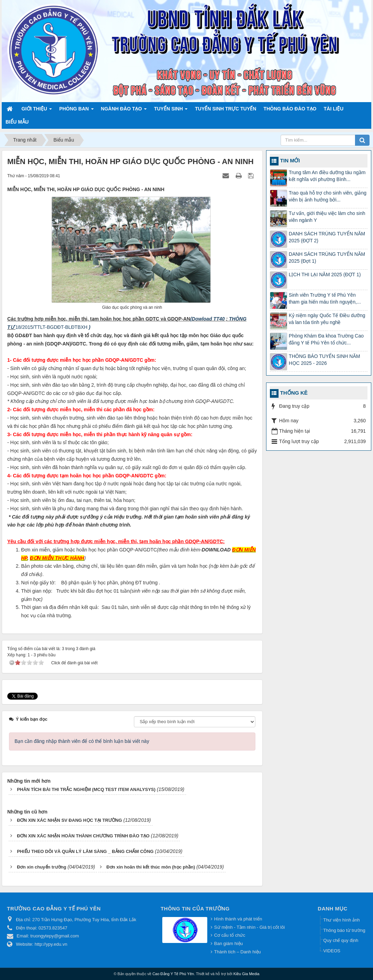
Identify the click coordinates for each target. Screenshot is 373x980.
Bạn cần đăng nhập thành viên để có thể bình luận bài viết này (82, 741)
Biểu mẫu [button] (17, 122)
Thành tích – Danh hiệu (238, 952)
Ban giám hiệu (229, 943)
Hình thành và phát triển (238, 919)
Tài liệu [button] (334, 109)
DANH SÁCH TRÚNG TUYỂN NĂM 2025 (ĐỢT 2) (327, 237)
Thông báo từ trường (344, 930)
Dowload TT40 (208, 319)
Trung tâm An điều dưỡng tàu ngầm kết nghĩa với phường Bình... (327, 176)
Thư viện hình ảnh (341, 920)
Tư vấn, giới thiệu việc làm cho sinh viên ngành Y (327, 217)
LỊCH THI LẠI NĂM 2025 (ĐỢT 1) (325, 275)
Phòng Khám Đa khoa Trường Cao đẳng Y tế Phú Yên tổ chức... (326, 339)
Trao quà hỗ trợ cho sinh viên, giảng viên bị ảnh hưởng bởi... (328, 196)
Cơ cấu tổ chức (230, 935)
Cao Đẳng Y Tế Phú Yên (173, 974)
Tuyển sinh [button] (171, 111)
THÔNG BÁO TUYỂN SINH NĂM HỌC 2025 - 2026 (325, 360)
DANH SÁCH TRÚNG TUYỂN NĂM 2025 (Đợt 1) (327, 258)
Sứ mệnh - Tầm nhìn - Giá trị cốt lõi (249, 927)
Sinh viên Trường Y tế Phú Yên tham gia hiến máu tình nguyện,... (325, 298)
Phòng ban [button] (76, 111)
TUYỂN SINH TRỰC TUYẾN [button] (225, 109)
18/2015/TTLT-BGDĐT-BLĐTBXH (52, 327)
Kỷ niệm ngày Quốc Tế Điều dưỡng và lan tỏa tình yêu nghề (327, 319)
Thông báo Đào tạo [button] (290, 109)
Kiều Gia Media (247, 974)
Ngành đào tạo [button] (124, 111)
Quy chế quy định (341, 940)
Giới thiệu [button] (37, 111)
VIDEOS (332, 951)
